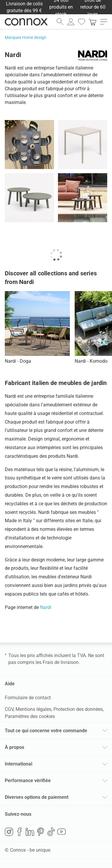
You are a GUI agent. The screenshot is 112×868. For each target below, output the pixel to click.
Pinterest (41, 832)
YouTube (62, 832)
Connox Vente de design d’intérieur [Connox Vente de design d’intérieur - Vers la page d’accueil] (26, 22)
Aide (10, 684)
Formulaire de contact (28, 698)
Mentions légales (33, 709)
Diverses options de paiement (37, 797)
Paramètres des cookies (30, 716)
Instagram (9, 832)
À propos (14, 747)
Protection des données (78, 709)
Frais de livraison (61, 662)
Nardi (46, 607)
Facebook (19, 832)
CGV (9, 709)
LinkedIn (30, 832)
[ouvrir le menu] (104, 22)
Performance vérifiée (28, 781)
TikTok (51, 832)
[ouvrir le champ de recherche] (60, 22)
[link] (93, 22)
